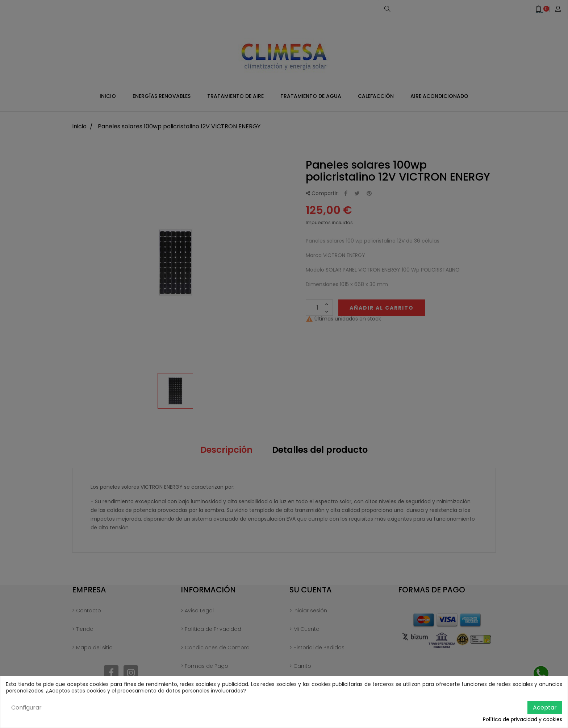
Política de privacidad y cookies (523, 720)
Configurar (26, 708)
